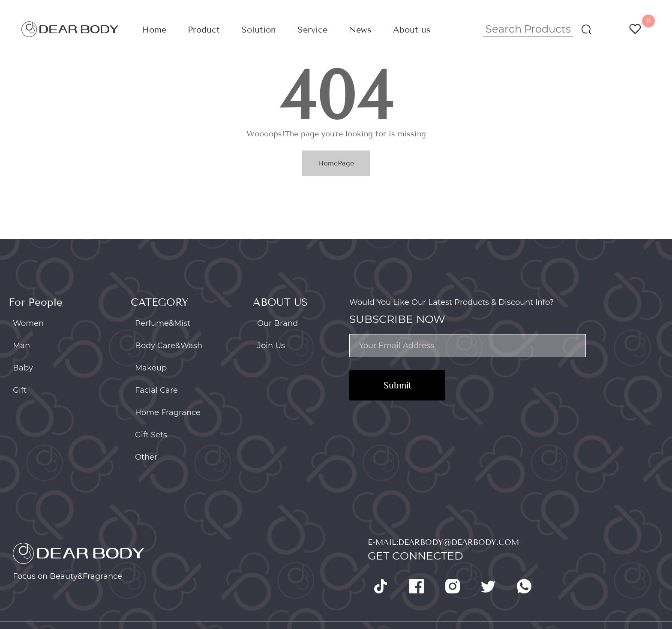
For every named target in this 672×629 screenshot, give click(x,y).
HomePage (336, 163)
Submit (397, 385)
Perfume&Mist (163, 323)
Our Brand (277, 323)
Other (146, 457)
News (360, 30)
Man (21, 346)
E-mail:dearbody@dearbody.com (443, 542)
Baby (23, 368)
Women (28, 323)
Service (312, 30)
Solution (259, 30)
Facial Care (156, 390)
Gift (20, 390)
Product (204, 30)
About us (412, 30)
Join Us (271, 346)
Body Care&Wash (169, 346)
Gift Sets (151, 435)
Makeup (151, 368)
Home (154, 30)
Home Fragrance (168, 412)
